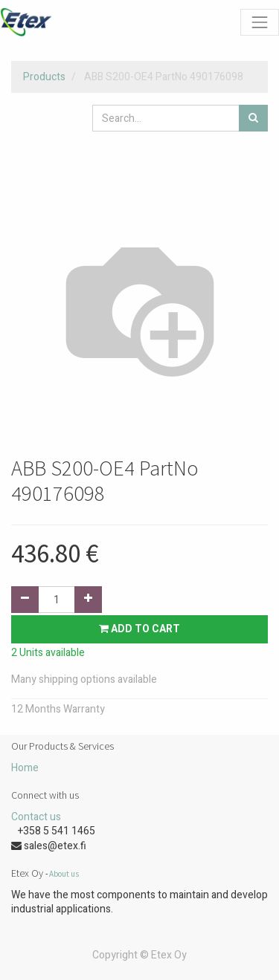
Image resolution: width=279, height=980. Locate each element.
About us (64, 874)
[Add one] (88, 600)
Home (25, 768)
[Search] (253, 118)
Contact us (36, 817)
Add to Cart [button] (139, 629)
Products (44, 77)
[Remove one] (25, 600)
